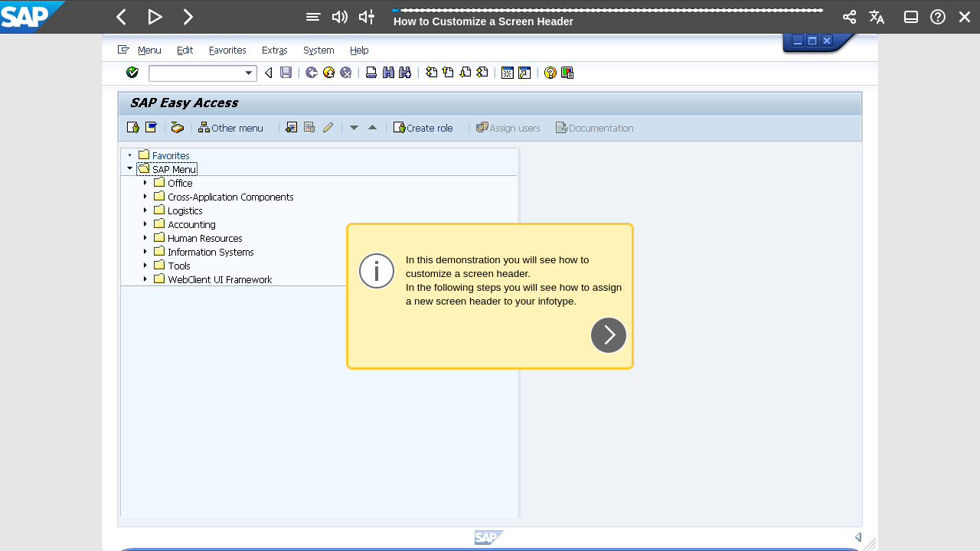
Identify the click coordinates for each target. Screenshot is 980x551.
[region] (490, 292)
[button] (122, 17)
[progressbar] (608, 15)
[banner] (490, 17)
